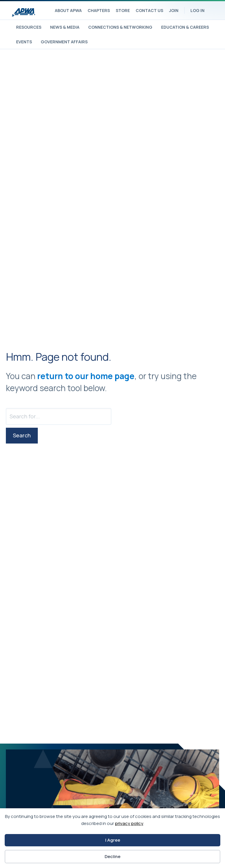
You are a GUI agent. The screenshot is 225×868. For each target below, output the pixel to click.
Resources (29, 27)
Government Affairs (64, 42)
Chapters (99, 10)
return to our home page (86, 376)
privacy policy (129, 823)
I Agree (113, 840)
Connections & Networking (120, 27)
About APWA (68, 10)
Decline (112, 856)
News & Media (65, 27)
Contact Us (149, 10)
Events (24, 42)
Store (123, 10)
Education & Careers (185, 27)
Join (174, 10)
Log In (197, 10)
